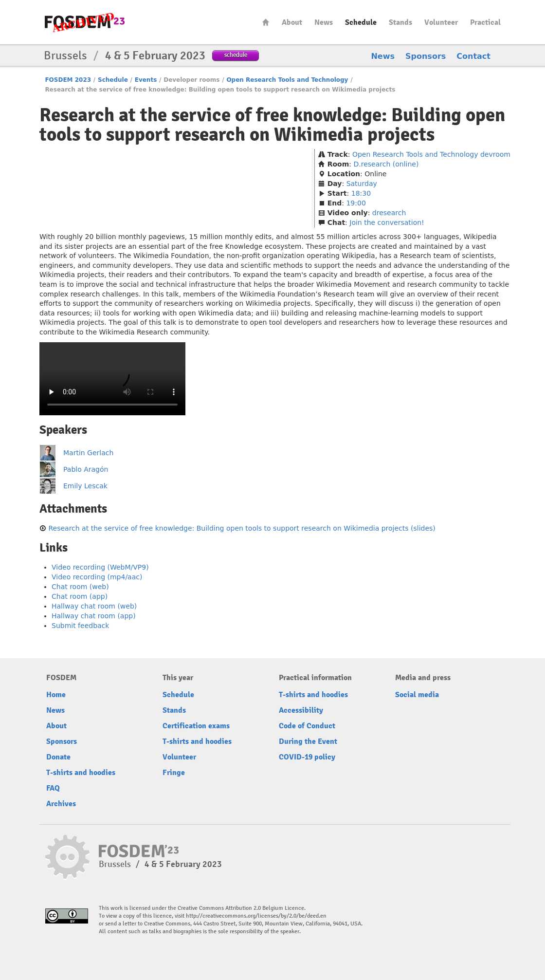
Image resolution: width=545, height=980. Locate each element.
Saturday (362, 184)
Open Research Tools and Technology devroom (431, 154)
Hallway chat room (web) (94, 606)
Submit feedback (80, 626)
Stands (400, 22)
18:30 (361, 193)
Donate (58, 757)
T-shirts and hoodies (81, 773)
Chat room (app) (80, 596)
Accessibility (301, 710)
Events (146, 80)
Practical (485, 22)
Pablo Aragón (86, 469)
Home (266, 22)
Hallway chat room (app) (94, 616)
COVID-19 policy (307, 757)
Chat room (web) (80, 587)
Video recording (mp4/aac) (97, 577)
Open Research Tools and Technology (287, 80)
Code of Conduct (307, 726)
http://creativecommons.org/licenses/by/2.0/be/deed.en (256, 916)
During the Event (308, 741)
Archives (61, 804)
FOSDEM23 (85, 22)
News (324, 22)
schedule (236, 55)
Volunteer (441, 22)
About (292, 22)
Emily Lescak (85, 486)
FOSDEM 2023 (68, 80)
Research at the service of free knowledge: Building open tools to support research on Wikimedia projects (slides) (242, 528)
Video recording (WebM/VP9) (100, 567)
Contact (473, 56)
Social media (417, 695)
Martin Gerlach (88, 453)
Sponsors (426, 56)
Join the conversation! (387, 222)
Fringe (174, 773)
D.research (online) (386, 164)
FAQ (53, 788)
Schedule (361, 22)
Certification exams (196, 726)
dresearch (389, 213)
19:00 (356, 203)
